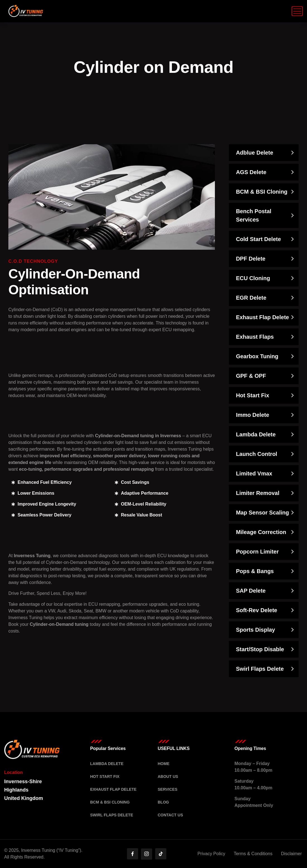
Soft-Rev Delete (256, 610)
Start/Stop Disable (260, 649)
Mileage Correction (261, 532)
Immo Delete (252, 415)
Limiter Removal (258, 493)
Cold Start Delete (258, 239)
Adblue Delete (254, 153)
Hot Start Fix (252, 395)
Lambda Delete (256, 434)
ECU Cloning (253, 278)
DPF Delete (251, 259)
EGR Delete (251, 298)
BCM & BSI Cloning (262, 192)
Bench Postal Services (254, 215)
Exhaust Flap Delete (262, 317)
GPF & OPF (251, 376)
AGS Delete (251, 172)
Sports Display (255, 630)
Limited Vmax (254, 473)
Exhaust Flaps (255, 337)
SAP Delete (251, 591)
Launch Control (256, 454)
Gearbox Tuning (257, 356)
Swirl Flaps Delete (260, 669)
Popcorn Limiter (257, 552)
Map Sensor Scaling (262, 513)
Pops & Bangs (255, 571)
